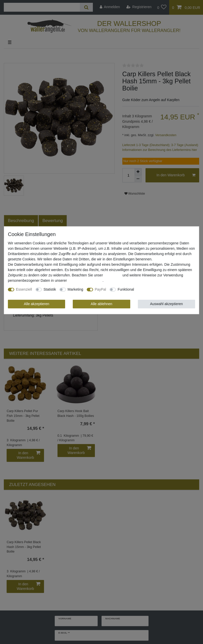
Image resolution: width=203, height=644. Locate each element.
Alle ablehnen (102, 304)
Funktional (126, 289)
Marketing (75, 289)
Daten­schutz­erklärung (85, 280)
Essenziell (24, 289)
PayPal (100, 289)
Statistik (50, 289)
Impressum (113, 275)
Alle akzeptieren (37, 304)
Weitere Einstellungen (155, 289)
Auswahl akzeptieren (166, 304)
